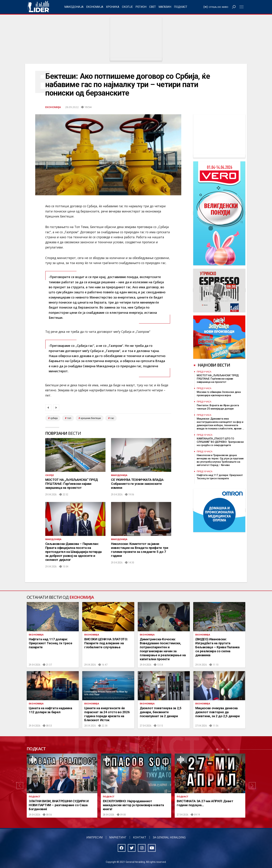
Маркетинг (118, 837)
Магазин (165, 7)
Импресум (95, 837)
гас (112, 418)
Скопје (127, 7)
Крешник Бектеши (91, 418)
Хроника (113, 7)
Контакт (140, 837)
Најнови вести (214, 365)
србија (54, 418)
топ (69, 418)
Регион (141, 7)
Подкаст (181, 7)
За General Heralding (169, 837)
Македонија (74, 7)
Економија (95, 7)
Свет (152, 7)
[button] (20, 786)
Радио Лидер (38, 7)
